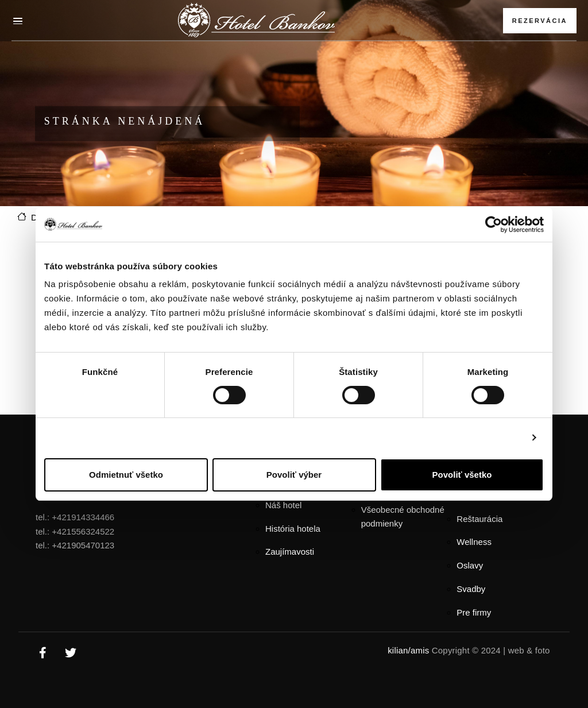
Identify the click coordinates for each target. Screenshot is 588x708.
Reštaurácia (479, 519)
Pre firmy (474, 612)
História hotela (293, 529)
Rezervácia (540, 21)
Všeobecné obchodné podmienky (403, 517)
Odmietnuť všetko (126, 475)
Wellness (474, 542)
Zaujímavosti (290, 552)
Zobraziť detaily (489, 437)
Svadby (471, 589)
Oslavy (470, 565)
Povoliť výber (294, 475)
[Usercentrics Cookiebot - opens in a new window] (494, 225)
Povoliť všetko (462, 475)
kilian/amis (408, 650)
